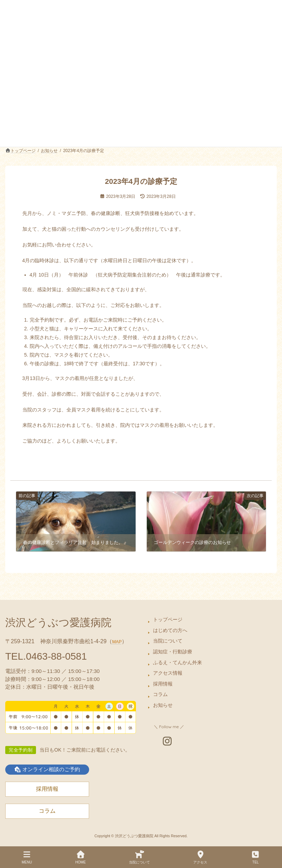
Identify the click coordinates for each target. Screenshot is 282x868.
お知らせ (163, 705)
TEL (255, 857)
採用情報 (163, 684)
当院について (168, 641)
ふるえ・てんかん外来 (178, 662)
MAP (117, 642)
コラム (160, 694)
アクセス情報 (168, 673)
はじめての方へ (170, 630)
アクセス (200, 857)
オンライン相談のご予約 (47, 769)
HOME (80, 857)
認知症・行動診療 (173, 652)
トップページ (168, 619)
